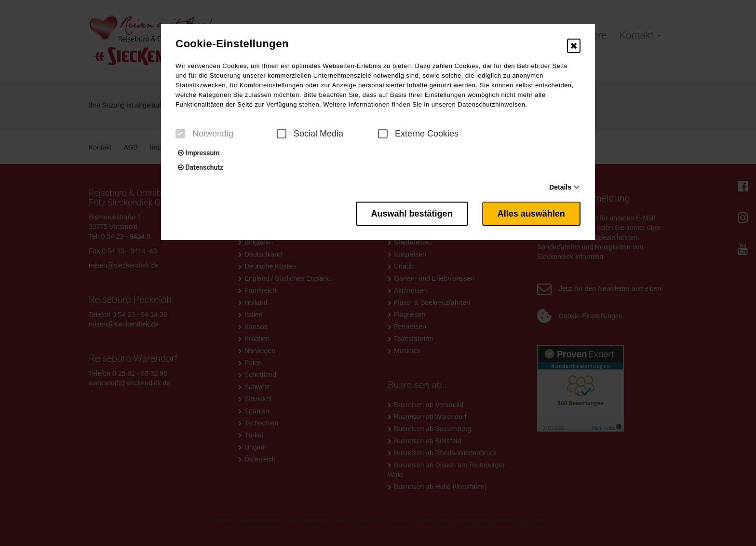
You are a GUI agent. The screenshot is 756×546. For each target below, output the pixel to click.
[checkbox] (180, 134)
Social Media (310, 134)
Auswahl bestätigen (412, 214)
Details (560, 187)
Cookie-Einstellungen (232, 44)
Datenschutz (201, 167)
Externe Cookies (418, 134)
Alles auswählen (531, 214)
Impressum (199, 153)
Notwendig (204, 134)
